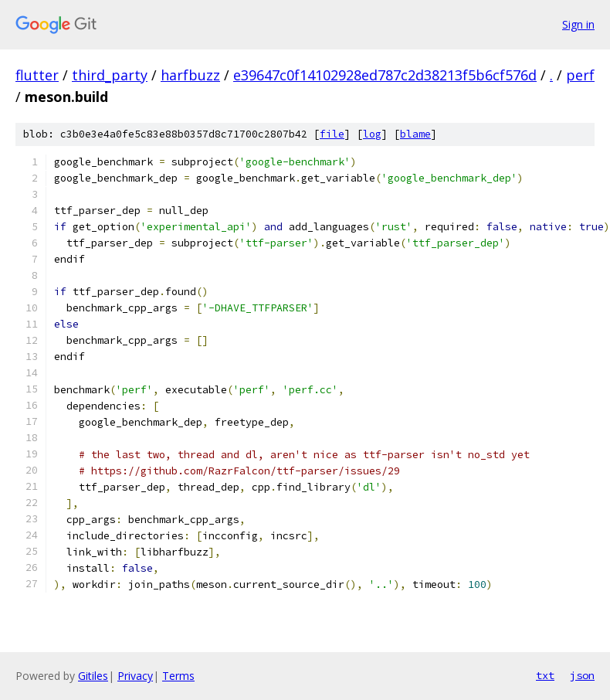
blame (415, 134)
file (332, 134)
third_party (110, 75)
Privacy (135, 676)
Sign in (578, 24)
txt (545, 675)
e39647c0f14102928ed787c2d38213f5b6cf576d (385, 75)
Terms (178, 676)
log (372, 134)
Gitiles (93, 676)
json (582, 675)
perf (580, 75)
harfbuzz (190, 75)
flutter (37, 75)
